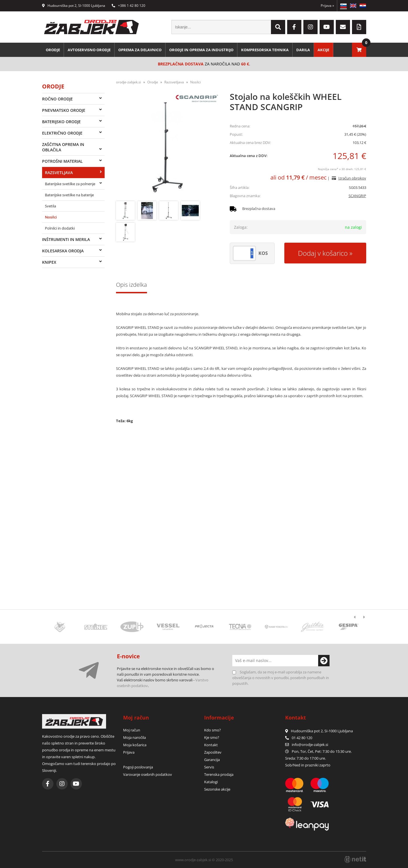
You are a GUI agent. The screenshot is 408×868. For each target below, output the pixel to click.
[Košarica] (359, 50)
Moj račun (132, 730)
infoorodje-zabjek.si (310, 745)
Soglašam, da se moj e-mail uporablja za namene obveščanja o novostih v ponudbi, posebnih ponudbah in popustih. (281, 678)
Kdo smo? (213, 730)
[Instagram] (310, 27)
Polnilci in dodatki (60, 228)
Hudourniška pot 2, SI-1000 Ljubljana (74, 6)
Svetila (50, 206)
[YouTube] (327, 27)
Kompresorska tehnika (265, 50)
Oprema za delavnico (140, 50)
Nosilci (51, 217)
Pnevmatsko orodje (64, 110)
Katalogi (211, 782)
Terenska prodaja (219, 774)
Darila (303, 50)
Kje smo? (212, 737)
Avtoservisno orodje (89, 50)
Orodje (53, 50)
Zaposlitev (213, 752)
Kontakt (211, 745)
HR (363, 6)
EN (353, 6)
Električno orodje (62, 133)
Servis (209, 767)
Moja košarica (135, 745)
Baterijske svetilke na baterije (69, 195)
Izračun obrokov (352, 178)
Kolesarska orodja (63, 251)
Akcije (323, 50)
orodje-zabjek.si (129, 82)
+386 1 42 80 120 (129, 6)
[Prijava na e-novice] (324, 661)
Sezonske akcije (217, 789)
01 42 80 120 (299, 738)
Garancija (212, 760)
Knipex (49, 262)
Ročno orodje (57, 99)
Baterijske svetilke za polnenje (70, 184)
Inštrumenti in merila (66, 239)
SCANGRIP (357, 196)
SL (343, 6)
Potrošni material (62, 161)
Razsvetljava (59, 173)
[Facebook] (294, 27)
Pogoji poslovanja (138, 767)
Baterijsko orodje (61, 122)
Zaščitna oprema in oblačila (63, 147)
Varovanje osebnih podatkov (148, 774)
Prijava (327, 6)
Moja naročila (134, 737)
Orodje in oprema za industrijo (201, 50)
